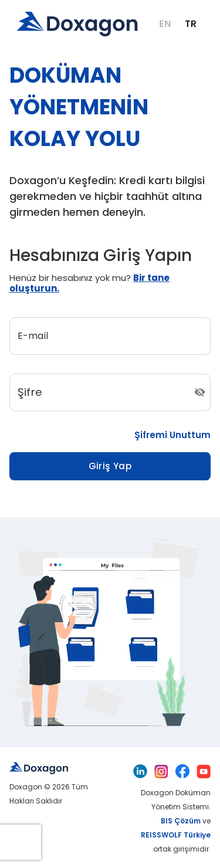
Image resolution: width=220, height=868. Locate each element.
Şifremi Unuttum (172, 435)
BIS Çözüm (181, 821)
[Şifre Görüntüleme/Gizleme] (200, 392)
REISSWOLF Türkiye (176, 835)
